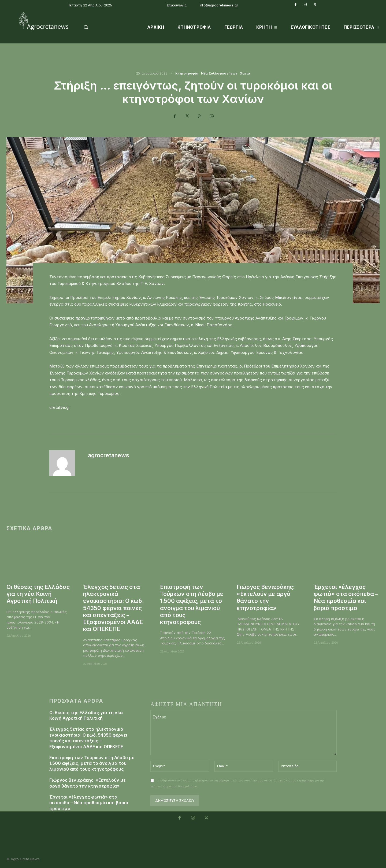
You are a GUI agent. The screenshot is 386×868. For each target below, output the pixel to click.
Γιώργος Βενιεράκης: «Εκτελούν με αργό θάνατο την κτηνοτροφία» (266, 598)
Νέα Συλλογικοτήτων (219, 73)
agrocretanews (109, 455)
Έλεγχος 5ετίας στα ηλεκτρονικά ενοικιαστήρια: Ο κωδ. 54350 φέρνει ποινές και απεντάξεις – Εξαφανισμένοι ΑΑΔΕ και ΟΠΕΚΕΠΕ (114, 608)
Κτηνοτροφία (187, 73)
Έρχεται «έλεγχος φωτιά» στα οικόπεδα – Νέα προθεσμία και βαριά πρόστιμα (346, 598)
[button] (100, 27)
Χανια (245, 73)
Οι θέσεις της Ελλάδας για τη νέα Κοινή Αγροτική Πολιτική (38, 594)
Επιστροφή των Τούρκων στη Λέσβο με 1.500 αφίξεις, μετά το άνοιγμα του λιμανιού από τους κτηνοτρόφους (192, 604)
